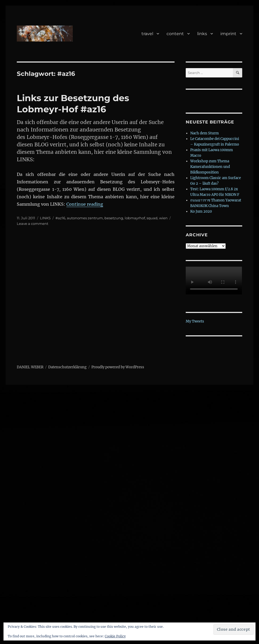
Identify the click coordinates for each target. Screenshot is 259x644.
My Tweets (195, 321)
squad (152, 218)
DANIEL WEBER (30, 367)
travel (147, 34)
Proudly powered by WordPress (118, 367)
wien (163, 218)
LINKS (45, 218)
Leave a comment (33, 224)
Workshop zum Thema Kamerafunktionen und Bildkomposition (210, 167)
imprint (228, 34)
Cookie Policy (115, 636)
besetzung (114, 218)
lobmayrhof (135, 218)
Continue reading (85, 204)
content (175, 34)
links (202, 34)
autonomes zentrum (85, 218)
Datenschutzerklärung (67, 367)
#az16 (60, 218)
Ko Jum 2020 (201, 211)
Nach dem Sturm (205, 133)
